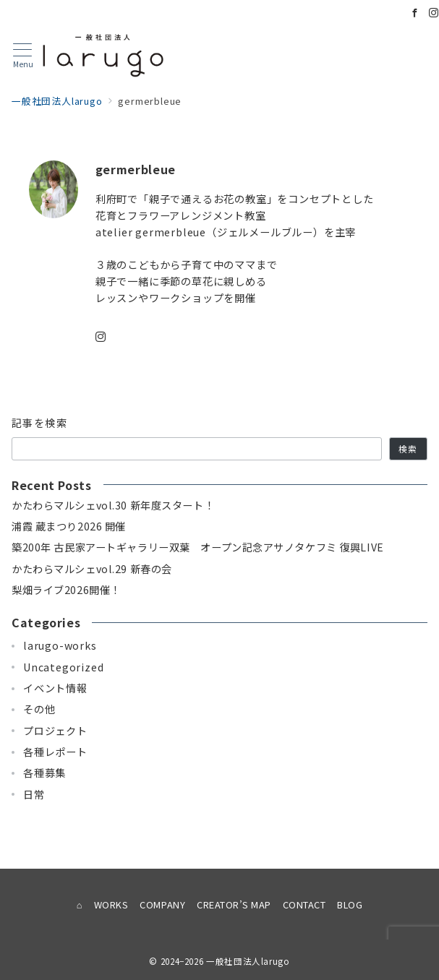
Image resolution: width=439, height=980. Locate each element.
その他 (39, 709)
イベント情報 (55, 688)
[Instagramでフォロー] (434, 13)
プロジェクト (55, 731)
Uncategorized (63, 667)
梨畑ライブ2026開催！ (66, 590)
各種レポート (55, 752)
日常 (34, 794)
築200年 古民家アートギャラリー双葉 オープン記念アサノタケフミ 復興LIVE (198, 547)
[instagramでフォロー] (101, 337)
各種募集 (44, 773)
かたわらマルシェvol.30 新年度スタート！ (113, 505)
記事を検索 (39, 423)
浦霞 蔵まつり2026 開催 (69, 526)
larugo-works (60, 645)
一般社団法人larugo (248, 961)
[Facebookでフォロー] (415, 13)
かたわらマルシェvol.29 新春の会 (92, 569)
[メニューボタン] (23, 56)
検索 (408, 449)
